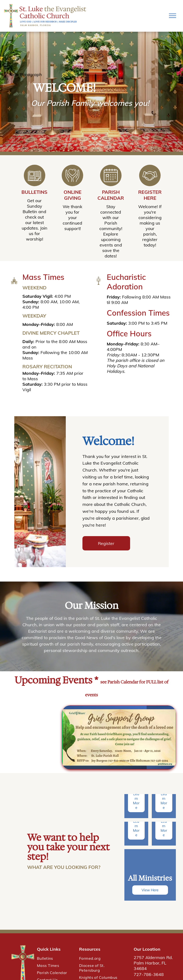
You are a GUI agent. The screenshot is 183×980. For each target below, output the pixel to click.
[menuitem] (56, 958)
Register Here (150, 195)
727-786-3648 (149, 974)
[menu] (173, 16)
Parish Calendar (111, 195)
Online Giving (73, 195)
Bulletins (34, 192)
